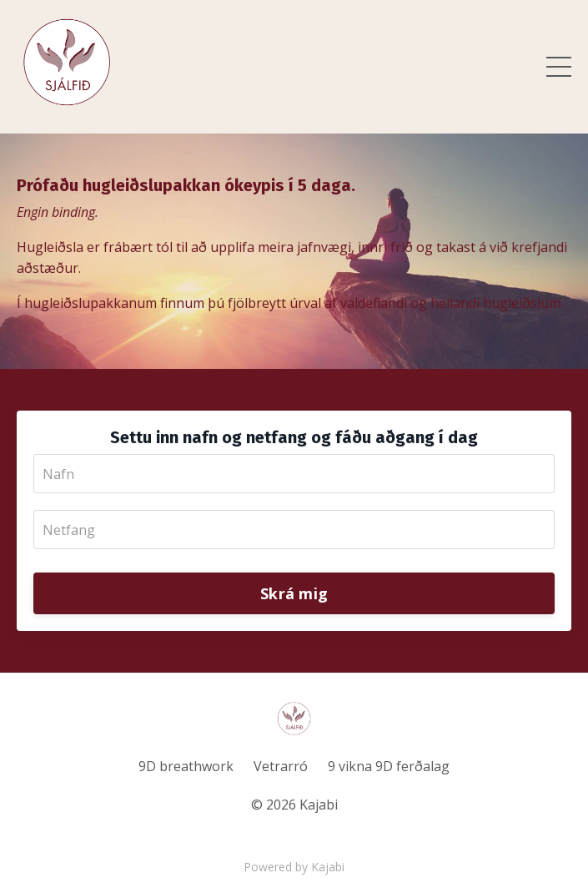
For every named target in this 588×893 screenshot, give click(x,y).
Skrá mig (294, 593)
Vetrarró (281, 766)
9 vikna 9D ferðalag (389, 766)
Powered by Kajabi (294, 867)
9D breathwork (186, 766)
